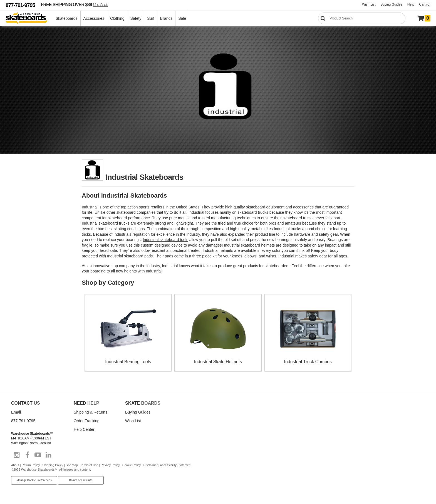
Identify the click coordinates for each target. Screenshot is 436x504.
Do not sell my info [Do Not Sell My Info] (81, 480)
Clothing (117, 18)
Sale (182, 18)
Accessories (94, 18)
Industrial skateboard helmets (249, 245)
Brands (167, 18)
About (15, 465)
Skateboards (67, 18)
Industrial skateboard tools (165, 240)
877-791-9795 (20, 5)
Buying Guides (392, 4)
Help (411, 4)
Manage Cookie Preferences (34, 480)
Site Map (72, 465)
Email (16, 412)
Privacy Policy (110, 465)
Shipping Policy (53, 465)
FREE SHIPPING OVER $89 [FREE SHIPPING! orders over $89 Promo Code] (74, 4)
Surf (151, 18)
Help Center (84, 429)
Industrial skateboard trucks (106, 223)
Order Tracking (87, 421)
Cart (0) (425, 4)
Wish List (369, 4)
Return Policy (31, 465)
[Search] (362, 18)
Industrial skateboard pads (130, 256)
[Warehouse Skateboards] (29, 19)
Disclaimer (150, 465)
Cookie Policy (132, 465)
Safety (136, 18)
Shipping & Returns (91, 412)
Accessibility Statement (176, 465)
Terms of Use (89, 465)
